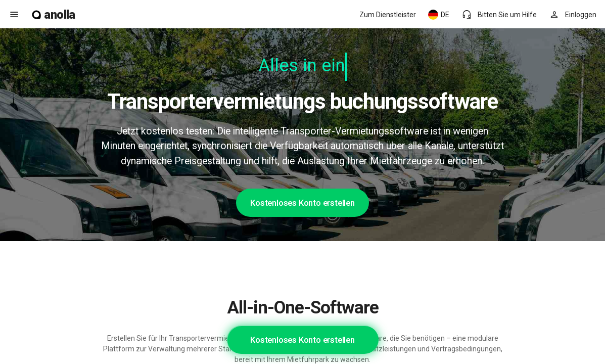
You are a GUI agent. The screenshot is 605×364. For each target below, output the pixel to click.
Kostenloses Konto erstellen (302, 203)
